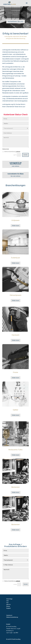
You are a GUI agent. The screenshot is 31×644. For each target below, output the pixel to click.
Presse (8, 606)
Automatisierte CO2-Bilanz (15, 174)
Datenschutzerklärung (11, 152)
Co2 (7, 603)
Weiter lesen (16, 226)
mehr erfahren (15, 166)
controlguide (16, 11)
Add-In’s (9, 605)
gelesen (18, 152)
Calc (8, 601)
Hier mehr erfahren (15, 176)
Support (8, 608)
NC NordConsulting (15, 639)
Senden (25, 155)
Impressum (9, 615)
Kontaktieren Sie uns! (16, 22)
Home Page (9, 599)
